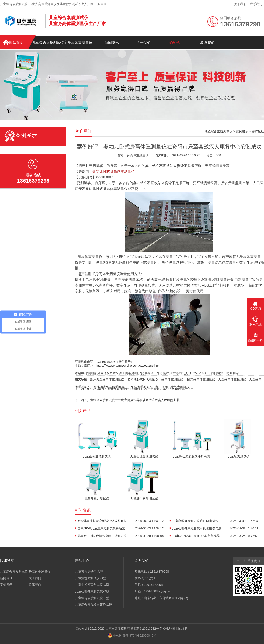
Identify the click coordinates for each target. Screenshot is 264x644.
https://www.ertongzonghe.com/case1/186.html (128, 366)
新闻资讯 (112, 43)
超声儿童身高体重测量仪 (107, 379)
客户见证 (258, 131)
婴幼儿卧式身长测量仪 (143, 379)
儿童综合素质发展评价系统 (93, 605)
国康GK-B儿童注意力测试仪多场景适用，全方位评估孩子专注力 (104, 528)
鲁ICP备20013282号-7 (146, 629)
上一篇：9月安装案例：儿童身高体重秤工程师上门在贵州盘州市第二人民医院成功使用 (134, 389)
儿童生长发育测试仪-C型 (92, 585)
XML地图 (169, 629)
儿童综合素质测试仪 (48, 43)
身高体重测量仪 (80, 43)
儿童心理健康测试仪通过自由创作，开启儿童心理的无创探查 (198, 521)
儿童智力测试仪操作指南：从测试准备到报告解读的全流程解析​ (104, 536)
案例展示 (176, 43)
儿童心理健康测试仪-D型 (92, 591)
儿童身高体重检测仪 (232, 379)
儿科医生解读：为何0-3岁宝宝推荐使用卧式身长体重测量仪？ (198, 536)
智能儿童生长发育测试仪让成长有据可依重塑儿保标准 (104, 521)
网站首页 (16, 43)
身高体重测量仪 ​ (173, 379)
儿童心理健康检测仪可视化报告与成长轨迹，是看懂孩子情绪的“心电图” (198, 528)
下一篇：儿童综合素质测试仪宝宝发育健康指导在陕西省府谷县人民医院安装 (127, 400)
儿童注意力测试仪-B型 (90, 578)
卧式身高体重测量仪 (201, 379)
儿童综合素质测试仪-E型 (92, 598)
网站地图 (182, 629)
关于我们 (240, 4)
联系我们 (256, 4)
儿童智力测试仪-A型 (89, 572)
